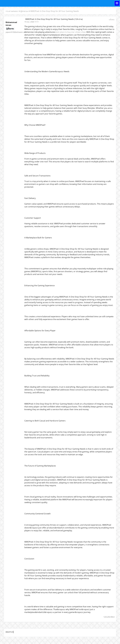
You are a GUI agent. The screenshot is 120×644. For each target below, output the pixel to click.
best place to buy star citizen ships (71, 32)
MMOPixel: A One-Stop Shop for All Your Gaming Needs (55, 11)
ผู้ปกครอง (24, 11)
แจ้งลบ (112, 19)
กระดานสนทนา (12, 11)
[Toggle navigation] (117, 3)
